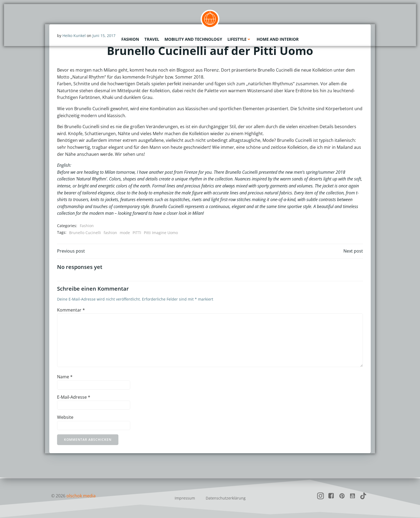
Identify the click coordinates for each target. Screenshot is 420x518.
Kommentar (71, 311)
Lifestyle (239, 39)
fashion (110, 233)
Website (65, 418)
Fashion (130, 39)
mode (125, 233)
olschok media (81, 496)
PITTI (137, 233)
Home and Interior (278, 39)
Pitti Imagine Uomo (161, 233)
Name (65, 378)
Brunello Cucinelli (85, 233)
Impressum (185, 498)
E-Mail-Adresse (74, 398)
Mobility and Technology (193, 39)
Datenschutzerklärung (226, 498)
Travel (152, 39)
